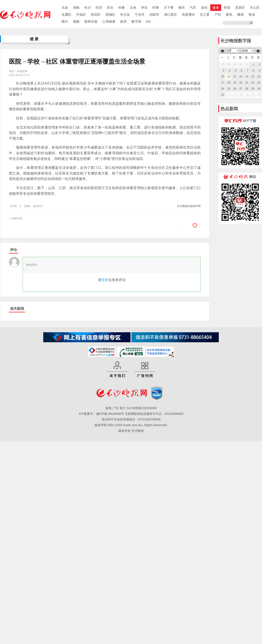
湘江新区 (171, 14)
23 (259, 83)
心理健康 (109, 21)
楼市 (182, 8)
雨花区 (96, 14)
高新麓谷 (188, 14)
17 (223, 83)
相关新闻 (17, 309)
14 (247, 76)
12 (235, 76)
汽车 (193, 8)
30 (259, 89)
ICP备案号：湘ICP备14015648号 (101, 414)
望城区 (110, 14)
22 (253, 83)
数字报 (136, 21)
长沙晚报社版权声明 (189, 206)
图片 (65, 21)
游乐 (204, 8)
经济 (99, 8)
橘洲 (240, 14)
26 (235, 89)
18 (229, 83)
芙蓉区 (240, 8)
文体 (133, 8)
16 (259, 76)
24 (223, 89)
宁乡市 (140, 14)
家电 (229, 14)
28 (247, 89)
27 (241, 89)
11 (229, 76)
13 (241, 76)
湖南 (76, 8)
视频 (76, 21)
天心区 (255, 8)
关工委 (205, 14)
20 (241, 83)
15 (253, 76)
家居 (123, 21)
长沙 (88, 8)
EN (148, 21)
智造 (227, 8)
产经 (218, 14)
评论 (144, 8)
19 (235, 83)
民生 (110, 8)
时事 (156, 8)
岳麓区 (66, 14)
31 (223, 95)
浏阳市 (154, 14)
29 (253, 89)
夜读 (252, 14)
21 (247, 83)
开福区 (81, 14)
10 (223, 76)
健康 (216, 8)
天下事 (169, 8)
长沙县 (125, 14)
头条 (65, 8)
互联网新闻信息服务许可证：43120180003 (154, 414)
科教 (122, 8)
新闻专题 (91, 21)
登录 (105, 280)
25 (229, 89)
